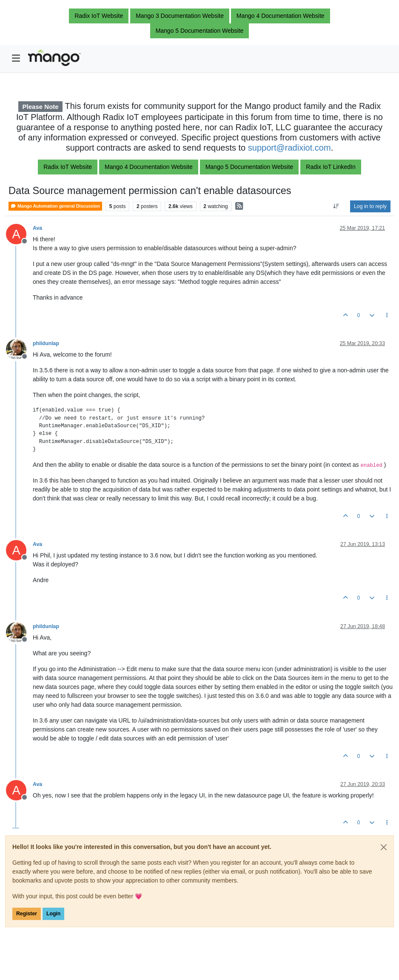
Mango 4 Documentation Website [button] (281, 16)
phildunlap (46, 343)
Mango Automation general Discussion (55, 206)
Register (27, 914)
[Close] (384, 847)
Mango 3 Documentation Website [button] (180, 16)
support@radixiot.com (289, 148)
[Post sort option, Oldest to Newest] (336, 206)
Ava (37, 228)
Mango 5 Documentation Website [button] (200, 31)
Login (53, 914)
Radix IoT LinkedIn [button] (331, 167)
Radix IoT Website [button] (99, 16)
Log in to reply (370, 206)
